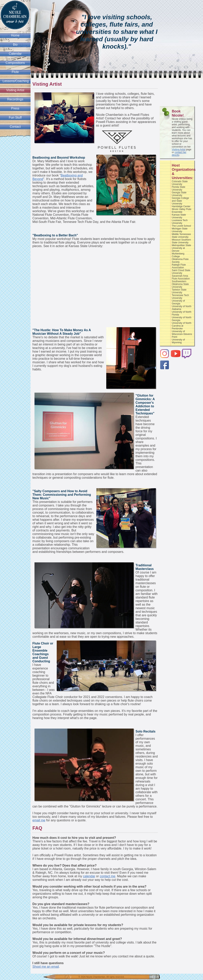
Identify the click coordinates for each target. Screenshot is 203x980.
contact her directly (179, 154)
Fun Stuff (15, 117)
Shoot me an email (46, 967)
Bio (15, 45)
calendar (89, 876)
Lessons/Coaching (16, 81)
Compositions (15, 63)
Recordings (15, 99)
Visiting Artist (15, 90)
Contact (15, 127)
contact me (107, 876)
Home (15, 35)
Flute (15, 72)
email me (39, 820)
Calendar (15, 54)
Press (15, 108)
